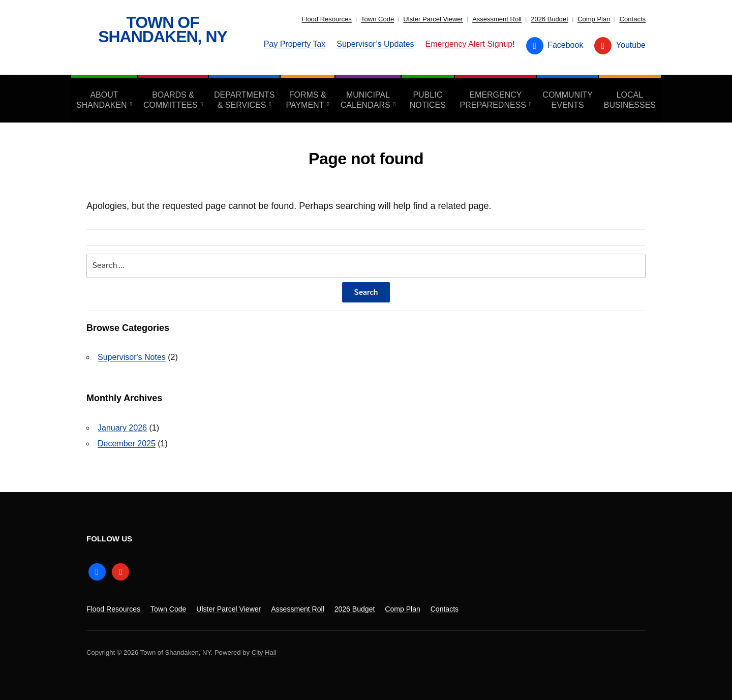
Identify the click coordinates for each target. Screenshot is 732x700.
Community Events (568, 100)
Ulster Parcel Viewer (433, 19)
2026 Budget (550, 19)
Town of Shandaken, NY (163, 29)
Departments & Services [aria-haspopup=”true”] (244, 100)
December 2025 (127, 444)
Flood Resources (327, 19)
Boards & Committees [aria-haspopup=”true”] (171, 100)
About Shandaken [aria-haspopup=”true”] (102, 100)
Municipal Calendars (365, 100)
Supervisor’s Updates (375, 44)
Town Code (377, 19)
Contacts (633, 19)
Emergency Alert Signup (469, 44)
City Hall (264, 652)
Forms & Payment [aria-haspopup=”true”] (306, 100)
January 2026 (122, 428)
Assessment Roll (497, 19)
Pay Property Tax (295, 44)
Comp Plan (594, 19)
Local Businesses (630, 100)
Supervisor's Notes (132, 357)
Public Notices (428, 100)
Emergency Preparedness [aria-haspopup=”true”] (493, 100)
